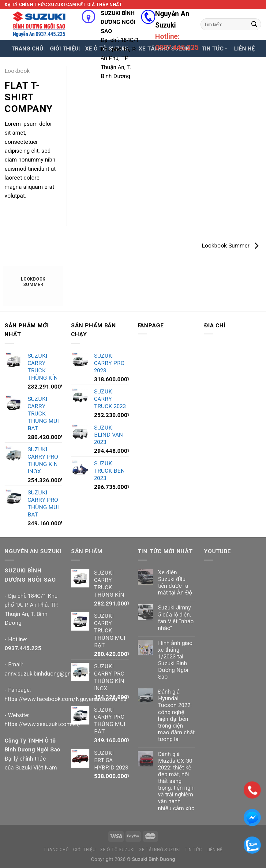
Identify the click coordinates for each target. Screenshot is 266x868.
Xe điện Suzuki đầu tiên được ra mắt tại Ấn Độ (175, 582)
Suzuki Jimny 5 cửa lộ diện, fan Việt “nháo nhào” (176, 618)
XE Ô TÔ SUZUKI (117, 850)
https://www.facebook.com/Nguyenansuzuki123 (66, 699)
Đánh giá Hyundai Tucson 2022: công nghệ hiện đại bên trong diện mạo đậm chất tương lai (176, 715)
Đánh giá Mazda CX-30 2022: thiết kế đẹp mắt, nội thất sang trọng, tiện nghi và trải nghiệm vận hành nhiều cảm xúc (176, 781)
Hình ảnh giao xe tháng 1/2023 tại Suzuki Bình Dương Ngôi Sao (175, 660)
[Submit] (254, 24)
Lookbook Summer (230, 246)
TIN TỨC (214, 48)
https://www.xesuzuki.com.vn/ (43, 724)
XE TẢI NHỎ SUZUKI (159, 850)
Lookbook (17, 71)
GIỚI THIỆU (64, 48)
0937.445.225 (23, 648)
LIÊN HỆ (244, 48)
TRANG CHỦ (27, 48)
